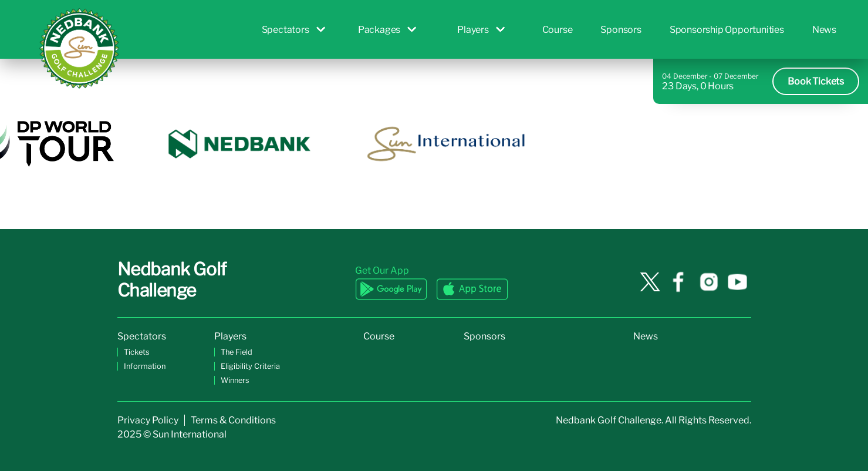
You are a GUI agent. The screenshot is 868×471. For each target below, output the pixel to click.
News (824, 30)
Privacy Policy (148, 420)
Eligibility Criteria (250, 366)
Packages (387, 30)
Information (145, 366)
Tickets (137, 352)
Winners (235, 380)
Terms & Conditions (233, 420)
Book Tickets (816, 81)
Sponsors (621, 30)
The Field (237, 352)
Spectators (293, 30)
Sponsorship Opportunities (727, 30)
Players (481, 30)
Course (558, 30)
